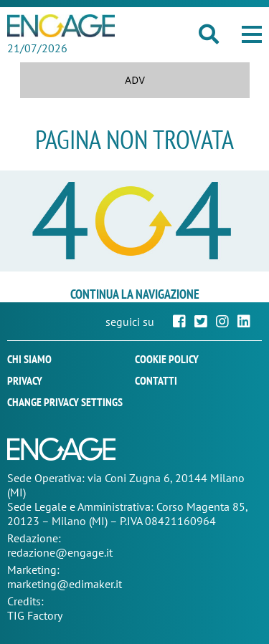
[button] (252, 34)
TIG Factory (35, 615)
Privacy (25, 380)
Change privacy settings (65, 402)
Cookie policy (167, 359)
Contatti (156, 380)
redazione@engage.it (60, 552)
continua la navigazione (135, 294)
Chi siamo (29, 359)
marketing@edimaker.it (65, 584)
